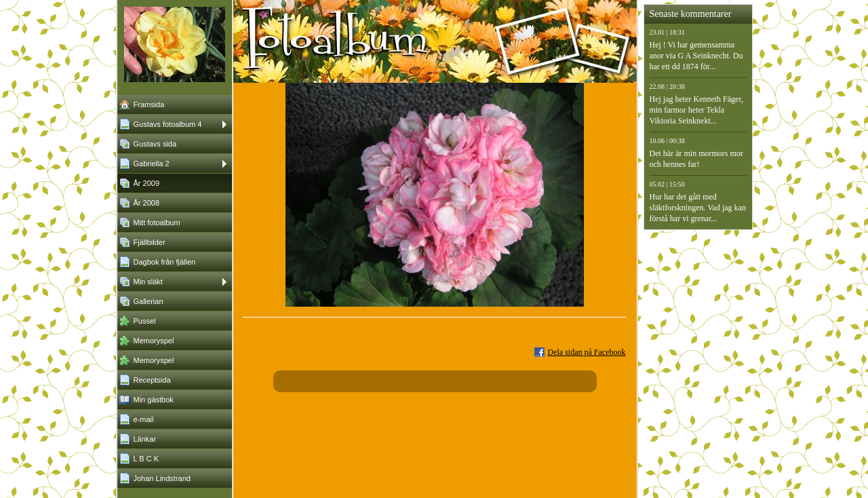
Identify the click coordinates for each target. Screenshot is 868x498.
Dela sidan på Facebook (587, 352)
